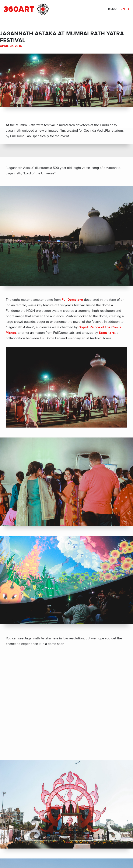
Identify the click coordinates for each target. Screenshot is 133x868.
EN (123, 9)
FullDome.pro (72, 300)
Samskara (107, 333)
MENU (112, 9)
